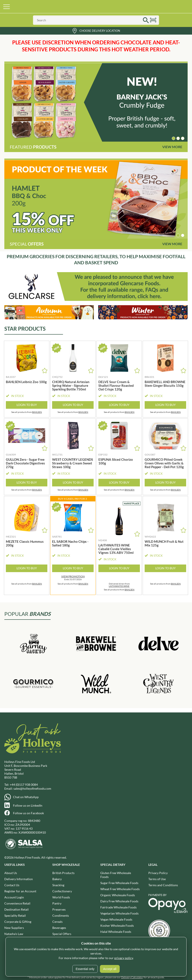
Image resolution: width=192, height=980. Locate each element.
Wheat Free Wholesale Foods (120, 889)
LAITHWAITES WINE (119, 586)
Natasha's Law (14, 934)
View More (172, 147)
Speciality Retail (15, 916)
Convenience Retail (17, 903)
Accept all (110, 969)
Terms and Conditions (163, 885)
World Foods (61, 897)
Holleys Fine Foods (96, 7)
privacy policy (124, 958)
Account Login (14, 897)
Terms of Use (157, 879)
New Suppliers (14, 928)
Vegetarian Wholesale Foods (119, 913)
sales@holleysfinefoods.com (32, 788)
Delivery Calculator (132, 977)
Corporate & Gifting (18, 922)
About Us (11, 873)
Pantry (57, 903)
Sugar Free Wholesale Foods (119, 883)
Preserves (59, 909)
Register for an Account (20, 891)
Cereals (57, 922)
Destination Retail (17, 909)
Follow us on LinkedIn (28, 805)
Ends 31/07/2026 (73, 578)
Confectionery (62, 891)
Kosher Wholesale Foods (117, 926)
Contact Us (12, 885)
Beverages (59, 928)
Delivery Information (19, 879)
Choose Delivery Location (100, 31)
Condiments (61, 916)
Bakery (57, 879)
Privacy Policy (158, 873)
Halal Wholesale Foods (116, 932)
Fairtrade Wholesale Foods (118, 907)
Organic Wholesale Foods (118, 895)
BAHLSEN (37, 412)
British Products (63, 873)
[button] (174, 138)
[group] (96, 102)
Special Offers (62, 934)
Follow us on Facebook (28, 813)
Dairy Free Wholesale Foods (119, 901)
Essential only (85, 969)
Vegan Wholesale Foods (116, 919)
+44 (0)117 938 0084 (24, 785)
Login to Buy (27, 405)
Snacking (58, 885)
